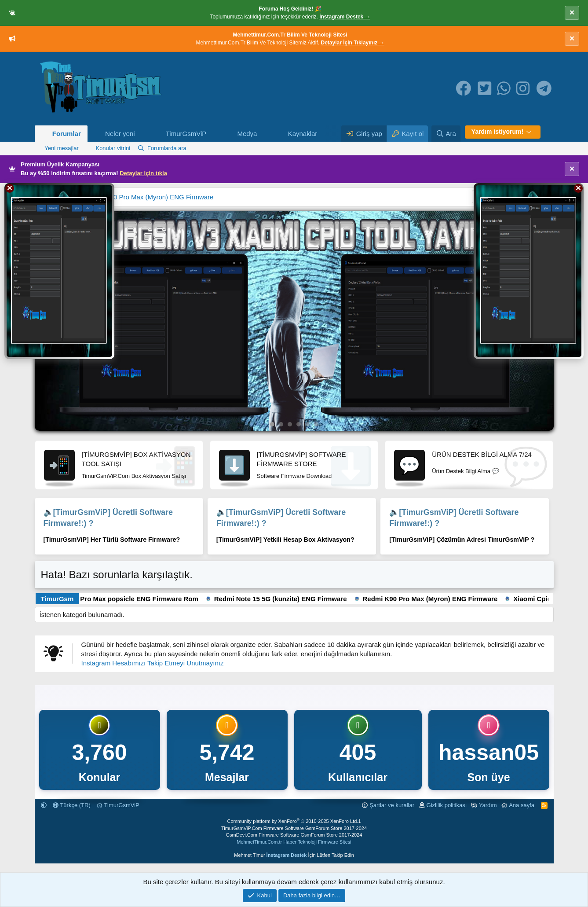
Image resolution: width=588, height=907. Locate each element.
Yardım (488, 805)
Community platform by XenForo (292, 821)
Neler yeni (120, 134)
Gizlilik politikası (447, 805)
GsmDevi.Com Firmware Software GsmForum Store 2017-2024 (294, 835)
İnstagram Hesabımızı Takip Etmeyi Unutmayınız (153, 663)
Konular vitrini (113, 148)
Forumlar (67, 134)
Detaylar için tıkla (143, 173)
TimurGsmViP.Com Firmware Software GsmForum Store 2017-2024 (294, 828)
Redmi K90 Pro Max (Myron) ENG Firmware (149, 197)
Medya (247, 134)
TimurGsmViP (186, 134)
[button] (142, 134)
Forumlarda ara (167, 148)
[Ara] (446, 134)
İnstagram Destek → (345, 17)
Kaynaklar (303, 134)
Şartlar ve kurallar (392, 805)
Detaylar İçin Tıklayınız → (353, 43)
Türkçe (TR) (72, 805)
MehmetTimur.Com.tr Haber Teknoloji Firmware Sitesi (294, 842)
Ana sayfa (522, 805)
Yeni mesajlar (62, 148)
